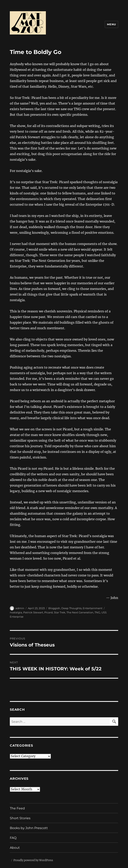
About (15, 848)
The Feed (17, 808)
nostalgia (16, 612)
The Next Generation (80, 612)
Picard (48, 612)
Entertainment (93, 608)
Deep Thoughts (71, 608)
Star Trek (60, 612)
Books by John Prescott (29, 828)
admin (20, 608)
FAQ (13, 838)
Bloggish (54, 608)
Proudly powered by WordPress (33, 860)
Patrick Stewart (33, 612)
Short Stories (20, 818)
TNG (97, 612)
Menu (111, 24)
